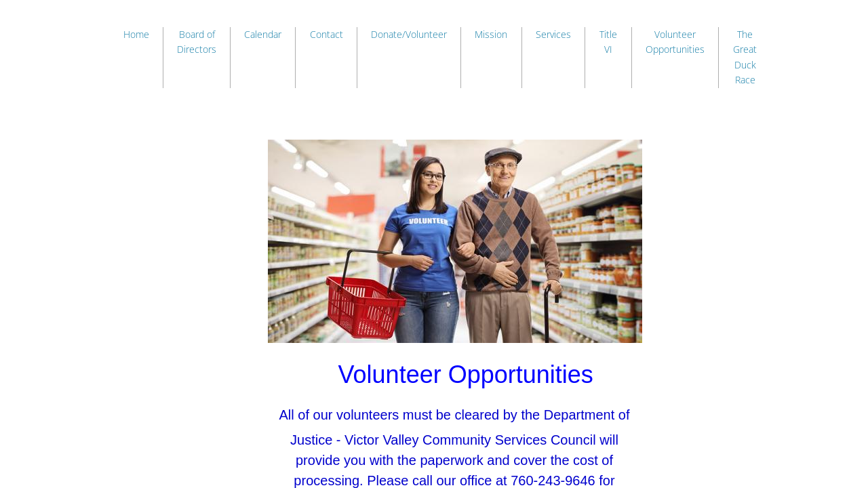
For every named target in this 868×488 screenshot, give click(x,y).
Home (136, 34)
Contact (327, 34)
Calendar (263, 34)
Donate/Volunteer (409, 34)
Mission (491, 34)
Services (553, 34)
